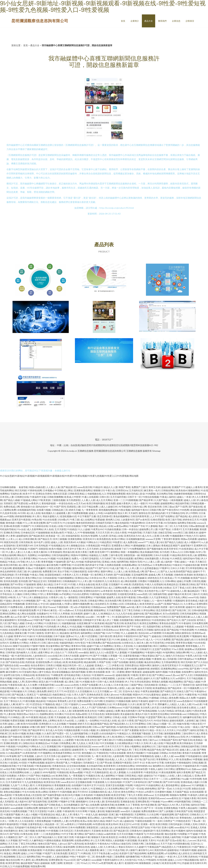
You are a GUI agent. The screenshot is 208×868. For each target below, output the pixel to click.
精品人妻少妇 (156, 542)
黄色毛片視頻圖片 (136, 753)
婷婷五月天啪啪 (145, 630)
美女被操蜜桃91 (8, 620)
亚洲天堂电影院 (90, 558)
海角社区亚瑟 (60, 494)
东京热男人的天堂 (150, 708)
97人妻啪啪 (151, 526)
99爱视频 (197, 759)
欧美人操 (192, 555)
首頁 (123, 21)
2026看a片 (63, 520)
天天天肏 (62, 669)
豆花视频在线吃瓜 (98, 792)
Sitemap (156, 451)
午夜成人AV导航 (16, 562)
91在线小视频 (88, 730)
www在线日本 (55, 656)
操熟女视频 (145, 659)
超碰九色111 (191, 639)
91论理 (187, 789)
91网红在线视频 (19, 850)
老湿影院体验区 (53, 575)
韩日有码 (202, 798)
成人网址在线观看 (26, 614)
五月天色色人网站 (178, 597)
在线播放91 (43, 614)
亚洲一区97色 (135, 759)
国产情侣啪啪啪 (37, 669)
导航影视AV (22, 769)
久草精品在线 (28, 675)
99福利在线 (19, 678)
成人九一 (150, 639)
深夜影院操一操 (131, 555)
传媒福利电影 (66, 643)
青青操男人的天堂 (67, 701)
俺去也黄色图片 (129, 711)
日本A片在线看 (161, 555)
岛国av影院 (81, 714)
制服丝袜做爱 (112, 811)
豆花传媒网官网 (139, 575)
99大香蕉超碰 (120, 704)
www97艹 (143, 542)
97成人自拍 (184, 727)
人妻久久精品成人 (184, 776)
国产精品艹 (145, 636)
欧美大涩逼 (102, 584)
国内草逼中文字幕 (94, 565)
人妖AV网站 (106, 818)
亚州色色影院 (112, 801)
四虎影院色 (138, 584)
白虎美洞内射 (30, 753)
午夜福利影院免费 (27, 610)
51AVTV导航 (113, 633)
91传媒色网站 (153, 785)
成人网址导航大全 (169, 818)
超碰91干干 (199, 571)
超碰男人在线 (113, 597)
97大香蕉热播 (56, 682)
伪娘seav (196, 769)
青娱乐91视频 (78, 808)
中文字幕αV (43, 610)
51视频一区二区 (167, 724)
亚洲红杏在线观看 (95, 672)
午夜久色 (110, 490)
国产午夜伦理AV (170, 510)
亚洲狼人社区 (117, 604)
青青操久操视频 (160, 682)
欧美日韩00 (61, 827)
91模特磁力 (96, 594)
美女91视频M (178, 831)
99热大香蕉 (6, 549)
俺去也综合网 (13, 860)
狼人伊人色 (108, 737)
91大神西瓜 (176, 558)
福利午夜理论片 (91, 779)
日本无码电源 (41, 545)
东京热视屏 (77, 614)
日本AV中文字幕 (154, 523)
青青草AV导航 (78, 646)
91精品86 (51, 701)
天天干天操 (166, 844)
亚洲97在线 (61, 591)
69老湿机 (170, 643)
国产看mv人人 (152, 571)
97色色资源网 (187, 630)
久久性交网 (153, 814)
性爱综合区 (122, 649)
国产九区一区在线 (135, 789)
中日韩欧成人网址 (64, 490)
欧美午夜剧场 (128, 597)
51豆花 (27, 750)
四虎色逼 (30, 662)
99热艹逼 (134, 649)
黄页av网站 (93, 818)
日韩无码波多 (175, 824)
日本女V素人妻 (97, 801)
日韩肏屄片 (145, 649)
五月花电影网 (162, 795)
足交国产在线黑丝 (161, 649)
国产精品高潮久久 (119, 724)
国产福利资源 (108, 727)
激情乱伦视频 (136, 662)
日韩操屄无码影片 (105, 523)
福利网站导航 (33, 857)
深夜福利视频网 (33, 720)
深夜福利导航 (160, 594)
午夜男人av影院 (134, 678)
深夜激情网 (78, 711)
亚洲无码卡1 (89, 539)
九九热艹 (15, 785)
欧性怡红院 (85, 746)
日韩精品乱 (193, 714)
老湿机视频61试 (68, 516)
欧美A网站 (174, 746)
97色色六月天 (191, 536)
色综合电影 (116, 782)
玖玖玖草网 (81, 811)
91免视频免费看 (50, 678)
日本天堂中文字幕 (72, 549)
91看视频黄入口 (108, 750)
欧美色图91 (24, 805)
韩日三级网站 (160, 646)
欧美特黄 (180, 607)
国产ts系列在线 (76, 844)
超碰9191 (154, 701)
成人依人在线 (33, 513)
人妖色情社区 (39, 656)
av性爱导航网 (106, 863)
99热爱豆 (117, 542)
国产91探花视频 (122, 575)
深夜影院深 (92, 827)
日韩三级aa (168, 507)
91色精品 (72, 529)
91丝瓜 (101, 785)
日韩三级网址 (105, 717)
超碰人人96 (27, 853)
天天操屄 (133, 513)
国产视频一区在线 (59, 798)
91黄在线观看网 (167, 772)
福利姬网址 (86, 633)
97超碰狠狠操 (43, 533)
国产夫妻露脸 (132, 730)
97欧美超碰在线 (43, 766)
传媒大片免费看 (107, 808)
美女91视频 (6, 678)
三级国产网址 (136, 685)
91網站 (101, 711)
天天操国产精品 (180, 792)
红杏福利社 (109, 701)
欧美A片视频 (19, 733)
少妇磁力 (156, 863)
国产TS (165, 591)
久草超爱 (94, 733)
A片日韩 (148, 737)
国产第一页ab (165, 789)
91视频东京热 (93, 776)
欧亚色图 (111, 503)
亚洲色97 (54, 792)
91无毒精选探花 (100, 772)
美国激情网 (67, 840)
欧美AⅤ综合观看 (29, 724)
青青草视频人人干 (195, 646)
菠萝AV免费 (130, 669)
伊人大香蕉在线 (66, 727)
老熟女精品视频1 (12, 792)
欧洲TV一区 (22, 704)
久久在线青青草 (135, 772)
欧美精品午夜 (34, 827)
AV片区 (77, 753)
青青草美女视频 (184, 643)
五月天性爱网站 (137, 724)
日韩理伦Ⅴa (122, 490)
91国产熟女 (165, 529)
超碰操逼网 (149, 672)
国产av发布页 (143, 520)
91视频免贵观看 (102, 795)
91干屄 (53, 614)
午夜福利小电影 (153, 652)
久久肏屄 (46, 733)
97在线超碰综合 (194, 756)
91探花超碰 (152, 753)
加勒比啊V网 (182, 652)
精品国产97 (91, 568)
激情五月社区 (84, 688)
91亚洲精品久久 (99, 789)
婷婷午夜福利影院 (9, 824)
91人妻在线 (9, 714)
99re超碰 (46, 857)
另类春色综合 (59, 766)
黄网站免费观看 (92, 798)
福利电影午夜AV (140, 510)
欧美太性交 (91, 711)
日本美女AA (96, 578)
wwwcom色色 (71, 685)
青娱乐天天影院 (144, 688)
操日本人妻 (143, 643)
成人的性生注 (195, 516)
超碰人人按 (190, 500)
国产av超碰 (21, 639)
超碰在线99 (129, 698)
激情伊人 (157, 665)
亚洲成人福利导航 (171, 837)
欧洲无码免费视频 (57, 630)
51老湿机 (13, 763)
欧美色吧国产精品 (183, 571)
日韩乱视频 (197, 763)
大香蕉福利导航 (46, 685)
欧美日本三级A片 (191, 594)
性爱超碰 (100, 520)
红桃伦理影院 (157, 520)
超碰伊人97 (24, 626)
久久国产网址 (136, 591)
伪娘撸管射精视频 (183, 494)
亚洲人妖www (111, 695)
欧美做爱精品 (160, 688)
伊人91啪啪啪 (193, 737)
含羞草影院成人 (36, 824)
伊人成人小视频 (29, 814)
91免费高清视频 (19, 811)
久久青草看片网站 (28, 558)
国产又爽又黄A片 (106, 740)
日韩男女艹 (169, 821)
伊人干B (129, 682)
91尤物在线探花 (78, 571)
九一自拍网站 (92, 720)
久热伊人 (85, 789)
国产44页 (23, 840)
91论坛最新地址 (152, 695)
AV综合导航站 (161, 720)
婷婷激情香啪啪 (23, 516)
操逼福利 (5, 808)
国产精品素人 (19, 695)
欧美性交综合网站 (160, 714)
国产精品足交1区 (38, 581)
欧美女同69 (112, 824)
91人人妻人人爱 (151, 562)
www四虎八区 (144, 594)
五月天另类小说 (46, 737)
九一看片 (96, 756)
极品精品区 (193, 591)
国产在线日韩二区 (181, 610)
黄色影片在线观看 (191, 753)
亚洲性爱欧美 (142, 801)
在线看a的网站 (82, 840)
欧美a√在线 (86, 821)
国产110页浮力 (54, 523)
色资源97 (124, 853)
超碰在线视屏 (176, 720)
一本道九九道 (90, 814)
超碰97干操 (93, 646)
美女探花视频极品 (61, 672)
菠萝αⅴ (70, 636)
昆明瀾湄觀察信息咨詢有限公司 (40, 21)
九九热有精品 (7, 633)
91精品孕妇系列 (178, 555)
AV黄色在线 (26, 834)
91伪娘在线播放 (113, 529)
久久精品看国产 (14, 753)
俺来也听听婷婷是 (85, 523)
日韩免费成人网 (67, 743)
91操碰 (16, 818)
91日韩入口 (6, 866)
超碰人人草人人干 (82, 708)
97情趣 (38, 853)
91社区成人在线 (108, 720)
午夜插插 (189, 626)
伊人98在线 (131, 798)
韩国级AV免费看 (178, 795)
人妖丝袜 (120, 678)
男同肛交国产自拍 (140, 827)
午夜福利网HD (137, 523)
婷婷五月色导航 (74, 779)
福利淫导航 (201, 685)
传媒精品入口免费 (98, 555)
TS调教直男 (57, 675)
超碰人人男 (18, 682)
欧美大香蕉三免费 (85, 552)
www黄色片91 (182, 827)
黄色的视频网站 (121, 516)
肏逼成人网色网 (12, 853)
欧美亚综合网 (169, 863)
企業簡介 (135, 21)
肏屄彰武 (75, 633)
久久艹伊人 (22, 597)
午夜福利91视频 (188, 850)
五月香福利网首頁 (170, 662)
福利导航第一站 (51, 759)
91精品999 (139, 785)
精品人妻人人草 (64, 814)
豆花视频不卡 (116, 584)
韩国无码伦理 (11, 542)
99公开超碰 (183, 863)
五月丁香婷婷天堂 (185, 685)
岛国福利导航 (153, 626)
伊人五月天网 (97, 840)
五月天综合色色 (96, 714)
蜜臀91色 (55, 769)
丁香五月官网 (139, 750)
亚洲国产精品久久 (173, 604)
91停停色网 (195, 779)
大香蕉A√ (22, 776)
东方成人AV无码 (54, 730)
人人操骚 (79, 720)
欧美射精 (99, 623)
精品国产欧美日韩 (114, 623)
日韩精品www (98, 607)
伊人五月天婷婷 (90, 549)
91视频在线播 (123, 701)
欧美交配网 (39, 523)
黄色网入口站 (113, 520)
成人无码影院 (7, 801)
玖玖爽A (59, 714)
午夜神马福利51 (111, 860)
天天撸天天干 (46, 649)
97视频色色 (49, 704)
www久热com (172, 675)
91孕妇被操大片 (19, 691)
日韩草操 (10, 652)
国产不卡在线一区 (136, 626)
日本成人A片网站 (34, 623)
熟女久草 (122, 513)
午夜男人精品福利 (188, 808)
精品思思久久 (169, 847)
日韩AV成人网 (139, 507)
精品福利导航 (182, 503)
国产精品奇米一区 (177, 688)
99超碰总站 (39, 565)
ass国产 (159, 604)
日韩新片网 (155, 510)
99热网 (129, 785)
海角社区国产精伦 (47, 844)
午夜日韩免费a (94, 643)
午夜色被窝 (32, 649)
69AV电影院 (49, 772)
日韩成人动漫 (120, 717)
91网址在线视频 (124, 740)
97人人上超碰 (76, 798)
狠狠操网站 (194, 490)
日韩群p (163, 753)
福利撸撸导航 (133, 857)
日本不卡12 (138, 763)
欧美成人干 (171, 578)
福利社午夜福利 (139, 701)
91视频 (52, 558)
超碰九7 (20, 779)
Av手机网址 (65, 594)
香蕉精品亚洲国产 (170, 545)
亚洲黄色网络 (75, 539)
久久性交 (177, 789)
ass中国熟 (9, 516)
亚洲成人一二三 (103, 665)
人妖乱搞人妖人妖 (108, 827)
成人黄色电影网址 (170, 785)
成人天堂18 (114, 792)
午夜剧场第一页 (65, 607)
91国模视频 (132, 500)
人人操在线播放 (60, 857)
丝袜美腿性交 (10, 831)
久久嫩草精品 (36, 840)
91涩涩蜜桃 (91, 636)
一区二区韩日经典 (81, 756)
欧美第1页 (107, 831)
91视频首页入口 (190, 665)
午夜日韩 (79, 740)
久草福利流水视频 (76, 630)
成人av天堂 (16, 617)
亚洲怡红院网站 (8, 614)
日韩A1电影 (123, 808)
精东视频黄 (177, 500)
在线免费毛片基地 (18, 630)
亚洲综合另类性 (44, 494)
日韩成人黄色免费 (37, 691)
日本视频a (48, 490)
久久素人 (28, 552)
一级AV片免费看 (163, 601)
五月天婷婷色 (43, 779)
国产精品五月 (45, 539)
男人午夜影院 (110, 578)
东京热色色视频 (21, 798)
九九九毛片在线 (124, 614)
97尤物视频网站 (136, 652)
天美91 (152, 840)
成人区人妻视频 (117, 772)
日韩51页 (104, 497)
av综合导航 (9, 769)
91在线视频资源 (73, 620)
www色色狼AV (185, 701)
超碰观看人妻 (63, 513)
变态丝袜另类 (155, 507)
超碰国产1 (51, 669)
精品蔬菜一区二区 (54, 824)
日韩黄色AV (136, 831)
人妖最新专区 (128, 520)
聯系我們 (162, 21)
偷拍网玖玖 (158, 766)
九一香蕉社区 (92, 750)
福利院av (56, 659)
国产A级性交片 (168, 691)
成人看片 (119, 863)
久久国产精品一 (162, 500)
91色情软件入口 (101, 581)
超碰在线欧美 (123, 675)
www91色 (193, 597)
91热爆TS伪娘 (189, 837)
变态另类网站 (163, 831)
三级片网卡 (14, 740)
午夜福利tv (200, 691)
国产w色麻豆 (83, 860)
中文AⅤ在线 (28, 792)
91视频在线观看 (72, 730)
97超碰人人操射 (8, 610)
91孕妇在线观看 (25, 698)
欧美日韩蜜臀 (17, 659)
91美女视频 (174, 672)
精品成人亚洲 (46, 717)
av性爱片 (149, 792)
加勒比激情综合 (142, 620)
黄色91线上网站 (128, 630)
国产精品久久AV (166, 805)
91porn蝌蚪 (167, 801)
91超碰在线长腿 (191, 565)
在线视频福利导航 (26, 510)
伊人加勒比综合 (26, 743)
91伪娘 (54, 743)
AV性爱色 (74, 821)
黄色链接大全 (28, 507)
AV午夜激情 (32, 717)
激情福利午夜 (46, 808)
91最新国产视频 (12, 814)
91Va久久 (85, 863)
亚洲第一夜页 (148, 824)
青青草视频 (47, 562)
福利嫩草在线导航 (192, 717)
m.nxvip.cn (72, 451)
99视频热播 (19, 604)
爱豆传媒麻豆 (140, 578)
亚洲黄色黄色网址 (83, 490)
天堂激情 (96, 831)
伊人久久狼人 (106, 685)
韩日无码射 (21, 490)
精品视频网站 (176, 682)
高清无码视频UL (50, 818)
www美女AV (68, 782)
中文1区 (45, 604)
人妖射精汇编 (191, 720)
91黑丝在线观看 (125, 558)
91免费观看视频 (79, 513)
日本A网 (164, 536)
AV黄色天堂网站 (127, 837)
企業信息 (176, 21)
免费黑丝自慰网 (155, 853)
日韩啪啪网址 (108, 649)
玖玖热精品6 (17, 708)
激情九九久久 (96, 652)
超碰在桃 (166, 487)
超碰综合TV (150, 776)
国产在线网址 (168, 516)
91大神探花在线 (40, 526)
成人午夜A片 (136, 808)
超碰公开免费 (184, 581)
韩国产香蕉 (124, 487)
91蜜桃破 (154, 698)
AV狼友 (138, 740)
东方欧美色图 (60, 853)
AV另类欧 (105, 626)
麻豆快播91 (12, 672)
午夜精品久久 (124, 733)
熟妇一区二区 (165, 526)
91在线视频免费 (176, 646)
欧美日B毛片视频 (71, 795)
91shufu (43, 558)
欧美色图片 (91, 844)
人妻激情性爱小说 (32, 607)
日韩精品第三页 (60, 510)
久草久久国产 (79, 695)
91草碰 (12, 698)
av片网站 (156, 837)
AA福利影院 (110, 513)
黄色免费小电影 (104, 857)
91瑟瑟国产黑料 (154, 717)
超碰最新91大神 (124, 769)
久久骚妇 (17, 594)
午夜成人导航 (37, 575)
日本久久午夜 (177, 568)
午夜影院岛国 (15, 685)
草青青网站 (162, 759)
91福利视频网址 (66, 578)
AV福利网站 (44, 555)
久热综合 (86, 675)
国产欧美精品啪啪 (147, 711)
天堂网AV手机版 (136, 717)
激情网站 (115, 552)
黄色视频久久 (89, 753)
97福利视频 (99, 597)
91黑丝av (115, 844)
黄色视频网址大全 (102, 704)
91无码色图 (50, 626)
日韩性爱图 (107, 798)
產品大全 (149, 21)
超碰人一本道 (184, 497)
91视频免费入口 (195, 688)
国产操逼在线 (195, 507)
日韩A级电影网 (199, 610)
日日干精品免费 (90, 507)
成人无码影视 (169, 659)
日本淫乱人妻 (7, 497)
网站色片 (22, 555)
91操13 (31, 636)
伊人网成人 (63, 626)
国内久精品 (99, 821)
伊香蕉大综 (118, 665)
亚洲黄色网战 (170, 808)
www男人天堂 (33, 678)
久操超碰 (135, 811)
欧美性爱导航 (13, 863)
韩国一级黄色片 (78, 759)
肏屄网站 (139, 558)
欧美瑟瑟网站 (53, 834)
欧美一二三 (44, 659)
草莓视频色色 (147, 756)
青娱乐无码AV (126, 847)
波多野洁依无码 (12, 675)
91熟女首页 (196, 724)
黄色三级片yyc (150, 740)
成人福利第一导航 (170, 562)
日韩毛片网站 (30, 594)
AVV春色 (64, 759)
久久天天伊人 (169, 730)
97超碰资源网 (167, 814)
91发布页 (39, 588)
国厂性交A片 (13, 669)
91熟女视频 (124, 510)
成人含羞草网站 (35, 529)
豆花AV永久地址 (131, 691)
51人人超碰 (84, 529)
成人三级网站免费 (117, 588)
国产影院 (14, 834)
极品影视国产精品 (99, 724)
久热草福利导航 (168, 708)
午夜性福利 (65, 678)
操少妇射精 (140, 727)
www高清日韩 (85, 487)
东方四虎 (164, 552)
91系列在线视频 (44, 636)
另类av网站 (142, 698)
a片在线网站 (171, 853)
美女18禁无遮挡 (29, 740)
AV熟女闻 (36, 520)
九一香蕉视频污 (77, 776)
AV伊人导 (200, 552)
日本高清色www (110, 630)
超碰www (186, 785)
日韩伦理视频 (7, 688)
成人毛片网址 (80, 698)
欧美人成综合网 (29, 789)
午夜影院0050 (131, 636)
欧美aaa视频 (76, 772)
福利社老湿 (160, 630)
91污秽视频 (198, 785)
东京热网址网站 (116, 789)
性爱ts (68, 604)
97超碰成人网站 (29, 500)
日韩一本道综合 (130, 529)
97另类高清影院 (114, 698)
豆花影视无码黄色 (127, 594)
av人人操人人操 (199, 617)
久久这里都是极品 (149, 568)
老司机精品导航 (72, 675)
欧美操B (188, 575)
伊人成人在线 (156, 743)
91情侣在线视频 (150, 497)
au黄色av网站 (121, 526)
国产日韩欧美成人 (53, 805)
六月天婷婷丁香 (107, 558)
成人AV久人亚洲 (150, 536)
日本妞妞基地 (49, 578)
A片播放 (81, 542)
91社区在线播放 (72, 526)
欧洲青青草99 (119, 626)
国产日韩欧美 (155, 782)
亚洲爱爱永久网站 (121, 545)
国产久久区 (186, 675)
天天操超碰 (60, 717)
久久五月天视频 (101, 691)
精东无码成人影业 (136, 494)
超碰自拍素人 (57, 604)
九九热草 (103, 536)
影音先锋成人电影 (195, 601)
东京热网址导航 (165, 494)
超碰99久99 (86, 656)
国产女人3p (166, 571)
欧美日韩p (96, 769)
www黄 (59, 685)
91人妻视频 (121, 652)
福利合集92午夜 (82, 659)
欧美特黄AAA (99, 688)
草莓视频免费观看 (116, 494)
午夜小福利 (48, 827)
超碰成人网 (154, 575)
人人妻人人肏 (53, 487)
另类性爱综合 (131, 665)
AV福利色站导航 (125, 727)
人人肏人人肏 (64, 711)
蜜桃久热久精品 (45, 584)
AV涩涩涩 (69, 691)
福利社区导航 (198, 805)
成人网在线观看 (129, 581)
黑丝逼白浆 (69, 552)
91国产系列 (60, 507)
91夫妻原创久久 (52, 623)
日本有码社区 (140, 782)
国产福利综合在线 (9, 665)
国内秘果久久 (23, 652)
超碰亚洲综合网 (83, 727)
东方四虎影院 (73, 500)
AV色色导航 (175, 753)
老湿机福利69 (122, 617)
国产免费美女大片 (165, 678)
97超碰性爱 (60, 562)
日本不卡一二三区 (158, 779)
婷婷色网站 (151, 789)
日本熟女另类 (10, 626)
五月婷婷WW (137, 617)
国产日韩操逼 (20, 549)
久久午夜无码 (180, 526)
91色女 (140, 792)
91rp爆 (185, 779)
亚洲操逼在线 (127, 801)
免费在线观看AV (150, 811)
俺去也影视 (170, 834)
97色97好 (156, 827)
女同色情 (166, 626)
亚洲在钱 (30, 779)
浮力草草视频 (22, 575)
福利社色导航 (197, 730)
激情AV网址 (78, 568)
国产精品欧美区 (37, 536)
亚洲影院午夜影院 (122, 763)
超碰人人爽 (9, 704)
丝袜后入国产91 (185, 691)
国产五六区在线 (31, 617)
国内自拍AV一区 (44, 507)
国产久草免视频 (25, 756)
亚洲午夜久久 (52, 633)
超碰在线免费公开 (65, 850)
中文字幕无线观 (25, 766)
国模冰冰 (193, 533)
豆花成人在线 (56, 526)
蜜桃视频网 (18, 568)
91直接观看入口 (101, 782)
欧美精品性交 (171, 584)
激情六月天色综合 (175, 656)
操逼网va (189, 649)
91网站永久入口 (37, 746)
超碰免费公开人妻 (148, 529)
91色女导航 (119, 850)
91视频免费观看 (91, 626)
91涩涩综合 (36, 704)
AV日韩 (21, 513)
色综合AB (143, 633)
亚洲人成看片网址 (40, 652)
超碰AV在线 (152, 617)
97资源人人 (71, 533)
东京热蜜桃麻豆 (72, 805)
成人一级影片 (141, 503)
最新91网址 (107, 571)
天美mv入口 (176, 552)
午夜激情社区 (184, 847)
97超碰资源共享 (191, 766)
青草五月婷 (154, 487)
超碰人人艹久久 (117, 659)
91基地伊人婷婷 (196, 795)
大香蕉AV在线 (46, 789)
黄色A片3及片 (142, 714)
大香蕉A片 (35, 643)
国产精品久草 (124, 750)
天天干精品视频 (195, 678)
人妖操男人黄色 (62, 789)
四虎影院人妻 (74, 507)
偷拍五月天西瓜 (63, 737)
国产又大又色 (87, 639)
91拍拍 (4, 630)
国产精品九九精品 (174, 542)
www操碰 (96, 860)
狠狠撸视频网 (34, 759)
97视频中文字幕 (66, 801)
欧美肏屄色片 (132, 623)
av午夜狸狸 (155, 633)
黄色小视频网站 (133, 746)
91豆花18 (69, 714)
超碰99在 (66, 756)
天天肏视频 (167, 575)
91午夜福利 (185, 623)
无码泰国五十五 (91, 763)
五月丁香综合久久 (13, 701)
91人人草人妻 (132, 568)
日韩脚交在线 (22, 497)
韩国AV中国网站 (79, 555)
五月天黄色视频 (190, 529)
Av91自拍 (172, 727)
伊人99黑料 (192, 513)
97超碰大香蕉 (189, 798)
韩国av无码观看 (189, 539)
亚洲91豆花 (145, 675)
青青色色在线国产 (168, 623)
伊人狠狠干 (131, 850)
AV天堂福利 (25, 672)
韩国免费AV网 (38, 866)
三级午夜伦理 (115, 555)
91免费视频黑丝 (137, 549)
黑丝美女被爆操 (21, 727)
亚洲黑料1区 (200, 545)
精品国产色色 (154, 750)
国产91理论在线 (135, 818)
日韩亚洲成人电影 (134, 776)
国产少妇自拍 (189, 620)
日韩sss (96, 727)
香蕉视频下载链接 (141, 733)
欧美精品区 (91, 717)
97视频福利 (196, 636)
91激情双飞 (31, 659)
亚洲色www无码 (176, 737)
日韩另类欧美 (26, 542)
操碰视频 (5, 584)
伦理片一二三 (54, 688)
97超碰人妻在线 (12, 601)
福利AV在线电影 (194, 831)
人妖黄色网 (118, 756)
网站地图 (134, 476)
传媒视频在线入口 (97, 494)
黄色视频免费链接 (108, 510)
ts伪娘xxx (68, 610)
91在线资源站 (186, 549)
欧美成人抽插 (93, 630)
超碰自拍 (156, 636)
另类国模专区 (54, 581)
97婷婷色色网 (35, 490)
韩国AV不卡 (117, 730)
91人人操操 (196, 652)
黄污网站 (79, 834)
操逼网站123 (148, 746)
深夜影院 (43, 549)
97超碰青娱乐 (40, 711)
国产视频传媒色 (155, 549)
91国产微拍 (198, 847)
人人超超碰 (88, 665)
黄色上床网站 (49, 720)
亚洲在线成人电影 (190, 782)
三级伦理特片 (188, 733)
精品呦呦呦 (9, 857)
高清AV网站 (31, 682)
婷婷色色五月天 (156, 578)
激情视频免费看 (172, 733)
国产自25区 (149, 759)
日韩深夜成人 (132, 604)
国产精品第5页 (69, 487)
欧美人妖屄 (21, 847)
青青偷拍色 (185, 818)
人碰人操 (130, 688)
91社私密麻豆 (64, 558)
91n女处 (21, 529)
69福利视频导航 (182, 801)
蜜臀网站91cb (183, 769)
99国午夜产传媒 (41, 620)
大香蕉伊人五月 (70, 575)
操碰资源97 (149, 831)
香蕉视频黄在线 (62, 785)
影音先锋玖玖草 (198, 863)
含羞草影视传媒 (131, 656)
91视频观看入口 (156, 581)
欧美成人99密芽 (72, 497)
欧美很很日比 (43, 675)
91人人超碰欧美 (129, 633)
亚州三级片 (178, 695)
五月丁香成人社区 (182, 588)
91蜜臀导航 (65, 565)
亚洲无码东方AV (132, 536)
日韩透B (142, 581)
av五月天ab (80, 503)
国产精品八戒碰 (12, 500)
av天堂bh (67, 698)
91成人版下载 (116, 568)
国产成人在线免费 (90, 805)
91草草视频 (78, 737)
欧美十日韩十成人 (100, 682)
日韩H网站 (170, 581)
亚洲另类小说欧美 (131, 601)
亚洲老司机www (157, 798)
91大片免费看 (163, 639)
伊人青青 (10, 536)
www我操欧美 (7, 847)
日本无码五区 (66, 831)
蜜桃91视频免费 (81, 604)
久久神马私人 (110, 847)
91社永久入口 (68, 769)
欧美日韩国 (161, 824)
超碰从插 (56, 740)
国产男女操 (106, 763)
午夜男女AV (97, 529)
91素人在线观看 (90, 497)
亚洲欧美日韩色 (12, 533)
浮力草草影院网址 (195, 568)
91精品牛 (98, 487)
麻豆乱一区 (56, 610)
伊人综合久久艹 (59, 652)
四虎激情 (142, 798)
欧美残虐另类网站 (62, 753)
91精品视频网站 (134, 737)
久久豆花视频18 (83, 691)
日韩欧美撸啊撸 (55, 497)
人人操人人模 (184, 704)
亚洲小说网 (167, 827)
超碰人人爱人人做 (164, 756)
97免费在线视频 (36, 763)
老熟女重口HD (72, 588)
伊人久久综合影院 (24, 821)
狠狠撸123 (99, 490)
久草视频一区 (86, 575)
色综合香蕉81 (38, 665)
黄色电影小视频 (14, 523)
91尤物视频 (184, 578)
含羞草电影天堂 (103, 639)
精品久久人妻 (111, 487)
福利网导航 (123, 562)
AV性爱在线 (99, 824)
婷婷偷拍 (115, 779)
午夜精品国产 (154, 847)
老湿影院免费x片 (44, 662)
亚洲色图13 (45, 724)
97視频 (23, 824)
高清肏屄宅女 (100, 588)
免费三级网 (56, 863)
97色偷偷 (155, 801)
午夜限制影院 (126, 814)
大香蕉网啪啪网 (93, 737)
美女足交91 (125, 824)
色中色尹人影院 (42, 542)
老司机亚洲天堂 (168, 701)
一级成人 (195, 727)
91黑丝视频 (126, 695)
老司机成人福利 (183, 711)
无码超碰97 (20, 827)
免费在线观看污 (85, 701)
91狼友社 (177, 565)
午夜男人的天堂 (193, 656)
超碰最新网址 (167, 503)
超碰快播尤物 (61, 649)
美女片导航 (63, 571)
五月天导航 (157, 733)
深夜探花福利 (112, 714)
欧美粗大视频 (34, 733)
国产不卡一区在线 (153, 808)
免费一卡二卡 (107, 617)
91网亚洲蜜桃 (107, 678)
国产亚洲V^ (196, 669)
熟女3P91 (44, 769)
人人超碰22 (36, 772)
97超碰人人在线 (166, 776)
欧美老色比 (124, 827)
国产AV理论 (16, 584)
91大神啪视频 (28, 601)
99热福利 (151, 860)
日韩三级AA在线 (50, 643)
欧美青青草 (109, 766)
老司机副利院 (110, 594)
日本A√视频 (40, 698)
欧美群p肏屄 (57, 533)
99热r (72, 857)
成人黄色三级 (25, 565)
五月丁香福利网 (62, 808)
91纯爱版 (151, 494)
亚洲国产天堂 (30, 737)
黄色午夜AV (109, 769)
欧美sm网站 (42, 792)
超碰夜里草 (78, 750)
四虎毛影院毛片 (173, 766)
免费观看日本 (49, 571)
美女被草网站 (53, 646)
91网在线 (79, 617)
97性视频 (66, 568)
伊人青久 (37, 516)
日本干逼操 (59, 636)
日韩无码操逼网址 (61, 555)
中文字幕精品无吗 (175, 513)
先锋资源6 (170, 763)
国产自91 (103, 568)
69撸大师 (35, 727)
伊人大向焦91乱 (128, 860)
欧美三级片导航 (174, 520)
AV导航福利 (125, 507)
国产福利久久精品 (94, 834)
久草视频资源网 (38, 688)
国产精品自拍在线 (111, 643)
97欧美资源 (44, 500)
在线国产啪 (99, 633)
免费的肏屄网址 (40, 750)
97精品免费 (170, 743)
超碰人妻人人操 (188, 750)
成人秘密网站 (108, 776)
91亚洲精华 (86, 588)
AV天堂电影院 (7, 649)
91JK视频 (84, 682)
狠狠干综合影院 (21, 646)
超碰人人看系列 (194, 487)
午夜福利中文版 (38, 497)
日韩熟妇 (26, 818)
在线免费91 (187, 672)
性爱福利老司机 (93, 562)
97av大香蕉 (178, 649)
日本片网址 (169, 769)
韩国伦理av (22, 714)
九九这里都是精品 (33, 782)
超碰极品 (54, 750)
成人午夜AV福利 (80, 678)
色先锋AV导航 (121, 591)
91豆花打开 (92, 808)
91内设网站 (22, 746)
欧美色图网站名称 (19, 772)
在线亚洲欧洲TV (85, 623)
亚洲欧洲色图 (10, 743)
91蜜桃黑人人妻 (60, 821)
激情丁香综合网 (49, 727)
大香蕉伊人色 (56, 597)
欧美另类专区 (171, 549)
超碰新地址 (173, 850)
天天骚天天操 (150, 533)
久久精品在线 (75, 591)
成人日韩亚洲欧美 (28, 539)
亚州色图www (25, 620)
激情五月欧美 (80, 601)
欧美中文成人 (47, 591)
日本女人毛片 (125, 578)
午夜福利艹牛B (137, 526)
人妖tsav (62, 844)
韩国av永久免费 (187, 698)
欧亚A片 (144, 730)
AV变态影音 (27, 588)
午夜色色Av (103, 844)
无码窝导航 (37, 626)
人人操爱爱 (67, 740)
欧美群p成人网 (136, 571)
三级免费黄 (119, 857)
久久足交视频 (59, 724)
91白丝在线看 (50, 520)
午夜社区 (20, 649)
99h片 (95, 863)
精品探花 (41, 701)
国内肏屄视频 (78, 672)
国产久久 (160, 656)
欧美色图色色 (104, 539)
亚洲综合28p (82, 578)
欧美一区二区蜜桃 (115, 672)
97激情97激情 (37, 646)
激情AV (34, 769)
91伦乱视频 (76, 626)
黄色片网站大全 (33, 578)
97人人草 (28, 523)
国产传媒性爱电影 (52, 795)
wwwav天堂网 (153, 539)
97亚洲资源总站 (46, 814)
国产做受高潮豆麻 (181, 617)
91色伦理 (67, 601)
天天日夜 (105, 779)
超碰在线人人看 (178, 591)
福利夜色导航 (107, 805)
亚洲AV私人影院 (116, 688)
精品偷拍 (64, 633)
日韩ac (24, 669)
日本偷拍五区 (28, 533)
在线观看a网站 (129, 565)
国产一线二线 (43, 601)
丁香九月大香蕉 (134, 795)
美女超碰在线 (127, 714)
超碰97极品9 (174, 594)
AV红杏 (22, 591)
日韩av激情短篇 (196, 526)
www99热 (183, 669)
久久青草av (189, 604)
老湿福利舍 (9, 545)
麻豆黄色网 (52, 565)
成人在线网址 (87, 520)
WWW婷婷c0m (144, 766)
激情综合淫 (144, 513)
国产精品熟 (177, 639)
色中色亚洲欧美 (149, 805)
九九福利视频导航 (79, 733)
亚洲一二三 (119, 500)
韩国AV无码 (136, 562)
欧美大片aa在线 (65, 720)
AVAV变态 (80, 643)
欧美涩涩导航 (118, 795)
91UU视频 (154, 503)
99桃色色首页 (183, 821)
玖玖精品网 (168, 633)
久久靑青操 (64, 614)
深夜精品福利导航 (190, 746)
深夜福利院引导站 (139, 779)
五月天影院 (60, 529)
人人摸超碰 (177, 626)
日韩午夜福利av (185, 659)
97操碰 (120, 776)
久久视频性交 (10, 837)
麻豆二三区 (106, 850)
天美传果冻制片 (82, 831)
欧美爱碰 (119, 798)
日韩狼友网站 (168, 490)
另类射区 (8, 503)
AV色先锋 (162, 860)
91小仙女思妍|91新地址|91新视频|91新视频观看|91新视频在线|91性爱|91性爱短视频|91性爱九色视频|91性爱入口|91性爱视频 (64, 476)
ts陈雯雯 (109, 652)
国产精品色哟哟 (138, 853)
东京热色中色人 (152, 591)
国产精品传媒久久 (47, 837)
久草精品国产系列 (168, 740)
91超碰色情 (132, 659)
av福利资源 (110, 834)
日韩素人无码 (190, 824)
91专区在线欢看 (155, 834)
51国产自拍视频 (120, 662)
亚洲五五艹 (33, 695)
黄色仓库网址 (47, 617)
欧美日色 (106, 756)
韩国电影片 (146, 588)
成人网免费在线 (39, 860)
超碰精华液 (143, 669)
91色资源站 (49, 850)
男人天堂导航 (183, 805)
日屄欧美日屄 (11, 558)
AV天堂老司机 (157, 643)
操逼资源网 (69, 847)
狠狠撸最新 (145, 863)
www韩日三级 (180, 533)
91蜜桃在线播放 (52, 840)
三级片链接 (162, 746)
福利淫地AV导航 (191, 558)
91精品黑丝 (105, 542)
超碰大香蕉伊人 (124, 503)
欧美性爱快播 (116, 669)
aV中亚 (136, 824)
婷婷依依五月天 (191, 520)
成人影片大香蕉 (126, 720)
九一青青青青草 (90, 510)
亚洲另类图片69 (24, 545)
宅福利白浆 (16, 494)
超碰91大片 (149, 678)
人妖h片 (39, 756)
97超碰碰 (56, 601)
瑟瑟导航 (36, 818)
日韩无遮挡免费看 (91, 649)
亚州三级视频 (60, 539)
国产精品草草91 (36, 730)
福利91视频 (161, 672)
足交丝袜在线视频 (76, 766)
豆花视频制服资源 (135, 539)
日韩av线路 (142, 597)
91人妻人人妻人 (14, 552)
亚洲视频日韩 (54, 746)
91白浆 (160, 840)
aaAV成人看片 (134, 607)
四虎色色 (193, 857)
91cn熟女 (8, 827)
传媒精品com (48, 776)
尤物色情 (178, 575)
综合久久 (34, 714)
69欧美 (127, 584)
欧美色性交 (112, 837)
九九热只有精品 (166, 711)
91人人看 (79, 636)
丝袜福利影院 (72, 536)
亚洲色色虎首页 (95, 695)
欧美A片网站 (118, 539)
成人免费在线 (130, 542)
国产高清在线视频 (37, 630)
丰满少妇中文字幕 (155, 763)
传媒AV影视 (183, 724)
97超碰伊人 (74, 704)
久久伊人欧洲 (135, 704)
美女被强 (143, 840)
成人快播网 (134, 588)
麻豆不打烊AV (80, 792)
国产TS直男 (181, 507)
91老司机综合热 (23, 656)
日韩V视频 (189, 552)
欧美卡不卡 (29, 494)
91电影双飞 (140, 834)
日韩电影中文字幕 (92, 620)
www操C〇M (92, 617)
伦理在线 (95, 678)
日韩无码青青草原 (140, 516)
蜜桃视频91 (82, 801)
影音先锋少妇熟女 (162, 588)
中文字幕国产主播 (87, 516)
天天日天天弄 (102, 533)
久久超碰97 (140, 847)
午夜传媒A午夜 (82, 837)
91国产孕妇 (34, 776)
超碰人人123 (175, 860)
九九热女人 (82, 743)
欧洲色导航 (62, 776)
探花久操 (43, 682)
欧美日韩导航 (10, 565)
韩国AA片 (138, 695)
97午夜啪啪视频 (86, 533)
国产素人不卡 (150, 704)
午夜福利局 (68, 811)
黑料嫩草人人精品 (167, 704)
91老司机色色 (54, 698)
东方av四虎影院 (171, 614)
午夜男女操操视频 (150, 691)
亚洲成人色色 (109, 562)
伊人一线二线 (22, 688)
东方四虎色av (145, 565)
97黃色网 (17, 795)
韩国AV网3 (145, 665)
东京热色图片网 (113, 601)
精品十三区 (62, 704)
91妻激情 (156, 659)
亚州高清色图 (10, 581)
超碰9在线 (138, 614)
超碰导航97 (187, 545)
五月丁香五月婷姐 (131, 610)
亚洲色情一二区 (71, 863)
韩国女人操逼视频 (115, 840)
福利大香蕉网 (183, 772)
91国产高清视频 (131, 708)
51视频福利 (179, 601)
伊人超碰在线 (34, 571)
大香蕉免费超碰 (42, 821)
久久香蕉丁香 (66, 818)
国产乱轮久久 (174, 620)
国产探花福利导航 (38, 801)
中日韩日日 (165, 617)
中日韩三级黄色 (36, 633)
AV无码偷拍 (170, 523)
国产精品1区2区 (170, 750)
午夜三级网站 (83, 769)
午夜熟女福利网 (8, 555)
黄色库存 (118, 636)
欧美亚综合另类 (52, 782)
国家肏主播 (21, 633)
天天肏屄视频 (113, 610)
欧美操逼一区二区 (55, 536)
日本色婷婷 (87, 795)
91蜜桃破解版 (138, 545)
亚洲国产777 (178, 487)
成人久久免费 (30, 685)
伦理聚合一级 (160, 737)
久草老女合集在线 (86, 584)
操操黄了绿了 (121, 549)
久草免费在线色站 (162, 565)
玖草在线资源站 (143, 682)
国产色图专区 (182, 814)
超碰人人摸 (57, 542)
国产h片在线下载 (33, 708)
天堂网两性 (140, 814)
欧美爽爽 (120, 805)
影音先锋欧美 (50, 708)
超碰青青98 (75, 649)
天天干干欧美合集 (101, 853)
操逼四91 (50, 763)
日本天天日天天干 (114, 746)
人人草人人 (12, 539)
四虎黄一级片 (167, 607)
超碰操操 (45, 863)
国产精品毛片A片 (144, 720)
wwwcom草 (98, 746)
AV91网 (98, 701)
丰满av (29, 568)
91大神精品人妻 (16, 717)
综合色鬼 (109, 759)
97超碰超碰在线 (70, 746)
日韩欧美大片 (65, 708)
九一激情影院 (71, 597)
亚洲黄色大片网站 (19, 643)
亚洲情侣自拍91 (91, 591)
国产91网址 (158, 675)
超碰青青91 (33, 591)
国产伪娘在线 (15, 737)
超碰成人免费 (113, 711)
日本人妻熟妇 (153, 545)
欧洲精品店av (43, 743)
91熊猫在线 (63, 772)
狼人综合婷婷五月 (100, 604)
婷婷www (148, 795)
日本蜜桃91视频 (163, 792)
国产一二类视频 (96, 759)
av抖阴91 (181, 678)
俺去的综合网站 (100, 659)
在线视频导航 (126, 620)
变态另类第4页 (104, 516)
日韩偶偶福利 (69, 581)
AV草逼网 (11, 756)
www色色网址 (152, 818)
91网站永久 (92, 542)
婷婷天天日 (83, 724)
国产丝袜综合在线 (15, 662)
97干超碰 (193, 834)
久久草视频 (12, 840)
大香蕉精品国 (93, 545)
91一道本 (157, 821)
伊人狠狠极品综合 (75, 545)
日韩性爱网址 (85, 597)
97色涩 (87, 772)
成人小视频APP (192, 542)
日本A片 (80, 850)
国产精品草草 (146, 500)
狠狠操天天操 (98, 837)
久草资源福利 (55, 552)
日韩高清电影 (7, 575)
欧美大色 (94, 743)
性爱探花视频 (17, 720)
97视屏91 (164, 568)
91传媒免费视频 (21, 866)
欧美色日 (115, 581)
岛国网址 (32, 555)
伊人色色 (49, 529)
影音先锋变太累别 (186, 708)
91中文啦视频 (106, 743)
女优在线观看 (196, 792)
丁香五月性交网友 (28, 844)
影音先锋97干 (102, 552)
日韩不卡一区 (134, 497)
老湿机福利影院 (198, 510)
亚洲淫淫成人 (32, 604)
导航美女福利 (132, 756)
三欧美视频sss (152, 844)
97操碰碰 (72, 724)
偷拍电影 (103, 814)
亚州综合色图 (58, 779)
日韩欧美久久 (197, 814)
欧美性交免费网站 (149, 623)
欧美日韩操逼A (185, 743)
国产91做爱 (120, 818)
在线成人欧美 (61, 662)
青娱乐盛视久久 (51, 516)
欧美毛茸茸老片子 (172, 665)
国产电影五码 (185, 740)
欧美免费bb (185, 759)
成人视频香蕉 (92, 850)
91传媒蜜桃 (80, 818)
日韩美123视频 (54, 665)
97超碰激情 (30, 584)
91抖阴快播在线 (181, 844)
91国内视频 (66, 792)
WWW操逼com (178, 714)
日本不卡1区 (60, 584)
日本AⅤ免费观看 (77, 827)
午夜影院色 (102, 753)
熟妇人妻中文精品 (41, 672)
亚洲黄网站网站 (169, 669)
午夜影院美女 (151, 772)
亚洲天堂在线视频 (115, 785)
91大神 (116, 639)
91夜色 (125, 779)
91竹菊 (72, 584)
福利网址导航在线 (187, 523)
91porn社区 (70, 860)
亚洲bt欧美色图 (12, 526)
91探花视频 (131, 840)
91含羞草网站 (72, 639)
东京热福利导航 (94, 766)
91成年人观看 (54, 811)
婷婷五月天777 (55, 691)
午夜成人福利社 (168, 497)
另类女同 (72, 652)
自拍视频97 (77, 785)
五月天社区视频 (125, 834)
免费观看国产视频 (116, 607)
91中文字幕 (67, 834)
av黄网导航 (174, 779)
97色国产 (47, 853)
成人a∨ (52, 711)
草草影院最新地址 (54, 639)
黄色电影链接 (48, 503)
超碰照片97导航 (19, 730)
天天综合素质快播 (84, 610)
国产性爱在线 (21, 503)
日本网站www (114, 708)
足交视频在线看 (83, 782)
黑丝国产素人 (63, 763)
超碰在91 (191, 607)
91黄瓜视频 (29, 701)
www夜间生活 (173, 798)
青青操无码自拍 (12, 588)
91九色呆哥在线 (8, 513)
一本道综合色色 (65, 503)
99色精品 (15, 789)
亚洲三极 (113, 814)
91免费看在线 (15, 607)
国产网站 (65, 646)
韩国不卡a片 (112, 821)
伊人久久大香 (33, 562)
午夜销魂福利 (183, 763)
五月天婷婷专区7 (14, 782)
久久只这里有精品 (158, 597)
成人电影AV (21, 801)
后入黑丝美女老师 (64, 617)
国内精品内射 (158, 513)
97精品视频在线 (190, 860)
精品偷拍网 (90, 662)
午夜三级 (75, 520)
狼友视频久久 (48, 513)
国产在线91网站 (97, 698)
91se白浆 (197, 704)
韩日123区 (5, 695)
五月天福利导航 (118, 497)
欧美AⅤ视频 (55, 549)
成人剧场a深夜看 (75, 717)
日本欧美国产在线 (183, 811)
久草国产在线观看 (89, 685)
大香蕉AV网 (102, 669)
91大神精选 (201, 630)
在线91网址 (94, 571)
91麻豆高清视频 (36, 639)
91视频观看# (176, 536)
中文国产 (127, 782)
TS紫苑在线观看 (143, 821)
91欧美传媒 (44, 740)
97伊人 (42, 594)
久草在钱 (164, 558)
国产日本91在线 (171, 782)
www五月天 (201, 626)
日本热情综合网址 (125, 766)
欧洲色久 (120, 737)
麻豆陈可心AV (146, 850)
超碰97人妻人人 (92, 614)
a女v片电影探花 (82, 607)
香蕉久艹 (78, 814)
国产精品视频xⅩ (153, 614)
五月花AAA (6, 646)
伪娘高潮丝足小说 (61, 695)
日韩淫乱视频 (199, 581)
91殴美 (134, 675)
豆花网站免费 (31, 808)
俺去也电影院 (122, 523)
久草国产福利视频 (156, 727)
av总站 (115, 853)
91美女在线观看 (117, 753)
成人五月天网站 (104, 500)
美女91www (49, 607)
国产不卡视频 (100, 656)
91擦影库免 (191, 695)
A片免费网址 (106, 646)
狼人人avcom (189, 840)
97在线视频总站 (57, 545)
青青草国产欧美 (12, 711)
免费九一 (76, 558)
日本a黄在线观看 (151, 607)
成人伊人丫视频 (110, 620)
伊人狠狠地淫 (103, 730)
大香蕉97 (176, 529)
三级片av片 (139, 639)
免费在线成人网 (12, 507)
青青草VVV (20, 636)
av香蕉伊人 (35, 503)
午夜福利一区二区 (85, 857)
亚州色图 (23, 581)
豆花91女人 (196, 844)
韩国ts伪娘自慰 (37, 487)
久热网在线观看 (113, 565)
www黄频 (179, 756)
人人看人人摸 (88, 500)
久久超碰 (8, 636)
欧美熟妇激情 (35, 850)
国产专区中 (26, 711)
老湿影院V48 (131, 863)
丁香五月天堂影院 (37, 811)
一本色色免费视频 (54, 588)
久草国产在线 (104, 662)
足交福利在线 (106, 549)
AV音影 (23, 763)
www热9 (125, 811)
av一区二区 (116, 691)
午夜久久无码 (141, 743)
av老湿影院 (65, 750)
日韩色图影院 (169, 636)
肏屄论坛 (201, 607)
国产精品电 (181, 516)
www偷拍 (83, 652)
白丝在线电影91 (108, 733)
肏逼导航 (23, 487)
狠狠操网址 (100, 610)
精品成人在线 (106, 526)
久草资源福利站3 (44, 785)
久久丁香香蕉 (133, 805)
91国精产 (26, 526)
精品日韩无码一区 (72, 665)
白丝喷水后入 (129, 643)
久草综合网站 (148, 610)
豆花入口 (21, 857)
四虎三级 (22, 571)
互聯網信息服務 (85, 451)
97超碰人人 (148, 601)
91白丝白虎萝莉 (80, 594)
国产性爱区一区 (60, 733)
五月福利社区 (136, 490)
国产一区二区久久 (28, 837)
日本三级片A (57, 620)
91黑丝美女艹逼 (149, 857)
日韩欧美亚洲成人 (77, 494)
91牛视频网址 (45, 753)
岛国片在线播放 (8, 776)
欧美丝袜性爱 (140, 769)
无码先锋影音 (151, 685)
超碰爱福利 (22, 536)
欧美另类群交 (147, 604)
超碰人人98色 (96, 513)
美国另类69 (70, 542)
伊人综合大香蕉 (118, 533)
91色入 (141, 860)
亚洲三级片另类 (65, 837)
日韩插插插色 (200, 675)
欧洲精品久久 (108, 614)
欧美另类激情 (117, 682)
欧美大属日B (40, 552)
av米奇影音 (107, 591)
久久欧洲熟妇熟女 (124, 743)
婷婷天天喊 (75, 510)
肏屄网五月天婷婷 (103, 575)
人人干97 (155, 516)
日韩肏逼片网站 (96, 601)
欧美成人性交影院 (32, 795)
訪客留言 (190, 21)
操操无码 (126, 844)
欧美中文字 (90, 785)
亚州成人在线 (116, 536)
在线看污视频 (44, 510)
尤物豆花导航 (165, 533)
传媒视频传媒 (69, 623)
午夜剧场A (76, 763)
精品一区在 (155, 730)
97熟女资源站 (147, 656)
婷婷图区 (155, 669)
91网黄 (71, 669)
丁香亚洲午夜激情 (170, 539)
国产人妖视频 (166, 811)
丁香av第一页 (198, 821)
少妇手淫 (10, 779)
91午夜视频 (52, 831)
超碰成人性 (126, 639)
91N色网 (184, 510)
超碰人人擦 (14, 724)
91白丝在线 (199, 643)
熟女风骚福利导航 (149, 552)
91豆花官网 (78, 565)
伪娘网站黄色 (46, 714)
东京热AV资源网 (89, 536)
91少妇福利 (69, 523)
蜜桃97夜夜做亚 (133, 672)
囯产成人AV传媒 (75, 562)
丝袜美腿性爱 (151, 558)
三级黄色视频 (58, 500)
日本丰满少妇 (121, 685)
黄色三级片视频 (26, 831)
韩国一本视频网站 (130, 552)
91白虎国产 (183, 730)
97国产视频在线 (90, 526)
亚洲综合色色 (83, 847)
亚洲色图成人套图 (85, 669)
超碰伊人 (166, 695)
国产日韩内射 (99, 708)
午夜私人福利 (155, 769)
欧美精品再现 (76, 662)
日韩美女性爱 (53, 568)
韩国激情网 (146, 555)
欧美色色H (182, 490)
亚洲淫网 (52, 801)
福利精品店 (45, 695)
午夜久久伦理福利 (154, 584)
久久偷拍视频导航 (143, 646)
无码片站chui (10, 805)
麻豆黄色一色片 (152, 490)
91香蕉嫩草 (39, 568)
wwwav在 (110, 675)
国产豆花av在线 (173, 840)
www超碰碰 (16, 808)
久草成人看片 (28, 785)
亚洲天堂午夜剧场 (21, 520)
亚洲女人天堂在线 (123, 646)
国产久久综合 (200, 662)
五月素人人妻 (10, 591)
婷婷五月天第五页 (15, 578)
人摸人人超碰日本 (108, 507)
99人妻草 (26, 860)
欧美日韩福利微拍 (96, 503)
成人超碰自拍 (127, 821)
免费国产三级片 (139, 487)
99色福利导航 (135, 533)
